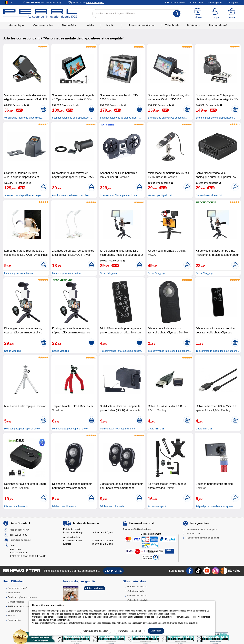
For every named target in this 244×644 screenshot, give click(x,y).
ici (197, 623)
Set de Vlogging (108, 273)
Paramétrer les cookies (130, 631)
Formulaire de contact (21, 540)
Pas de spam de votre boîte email (202, 538)
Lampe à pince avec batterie (19, 273)
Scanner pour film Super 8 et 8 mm (118, 195)
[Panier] (232, 14)
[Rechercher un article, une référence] (137, 14)
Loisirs (90, 25)
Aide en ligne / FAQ (19, 530)
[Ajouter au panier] (44, 109)
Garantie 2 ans (193, 534)
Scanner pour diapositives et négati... (24, 195)
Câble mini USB (156, 429)
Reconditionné (218, 25)
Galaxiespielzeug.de (137, 587)
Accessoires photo (158, 506)
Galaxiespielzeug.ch (137, 596)
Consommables (43, 25)
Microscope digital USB (160, 195)
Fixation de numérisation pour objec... (72, 195)
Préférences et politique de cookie (24, 606)
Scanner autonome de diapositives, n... (73, 118)
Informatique (16, 25)
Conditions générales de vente (23, 597)
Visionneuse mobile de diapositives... (24, 118)
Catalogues (232, 2)
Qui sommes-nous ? (17, 588)
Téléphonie (172, 25)
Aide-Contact (196, 2)
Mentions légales (16, 602)
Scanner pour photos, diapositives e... (216, 118)
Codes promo (14, 611)
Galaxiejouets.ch (136, 591)
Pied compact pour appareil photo (22, 429)
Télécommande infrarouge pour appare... (121, 351)
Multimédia (69, 25)
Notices (11, 615)
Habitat (111, 25)
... (236, 25)
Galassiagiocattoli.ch (138, 600)
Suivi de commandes (175, 2)
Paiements (137, 529)
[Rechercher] (177, 14)
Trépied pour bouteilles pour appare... (215, 506)
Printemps (193, 25)
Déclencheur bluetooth (16, 506)
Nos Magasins (215, 2)
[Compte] (215, 14)
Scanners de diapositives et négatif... (167, 118)
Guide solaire (14, 620)
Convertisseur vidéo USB (209, 195)
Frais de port (89, 2)
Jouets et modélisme (141, 25)
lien (174, 614)
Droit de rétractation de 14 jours (201, 529)
